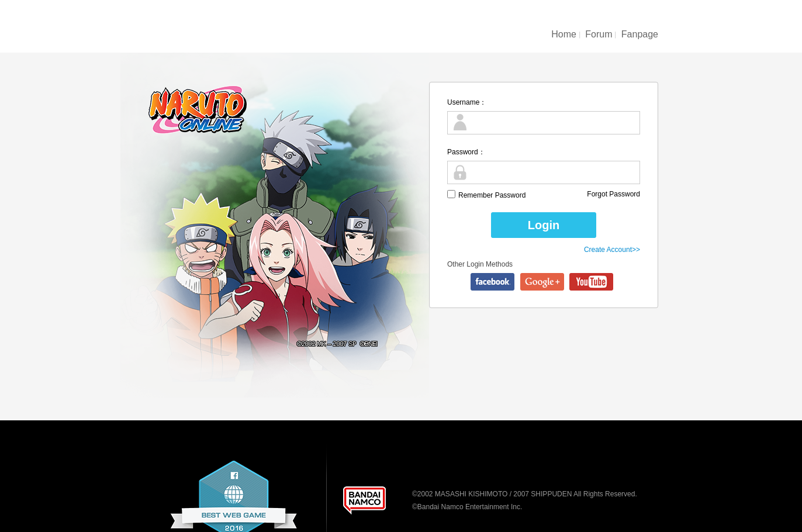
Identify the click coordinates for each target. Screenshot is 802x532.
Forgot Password (613, 194)
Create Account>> (612, 250)
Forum (599, 34)
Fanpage (640, 34)
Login (544, 225)
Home (564, 34)
